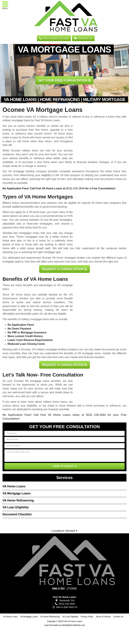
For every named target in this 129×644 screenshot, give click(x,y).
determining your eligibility (36, 175)
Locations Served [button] (64, 531)
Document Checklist (17, 514)
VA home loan (37, 212)
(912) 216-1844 (75, 188)
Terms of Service (103, 617)
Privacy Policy (87, 617)
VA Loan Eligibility (16, 507)
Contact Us (83, 38)
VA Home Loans (14, 486)
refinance (115, 406)
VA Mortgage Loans (17, 493)
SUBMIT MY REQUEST (64, 466)
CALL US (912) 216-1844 (54, 38)
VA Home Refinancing (18, 500)
